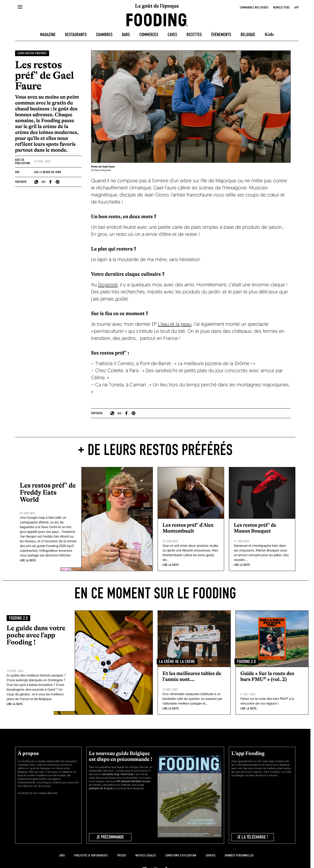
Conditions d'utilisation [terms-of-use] (181, 855)
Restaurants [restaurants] (76, 35)
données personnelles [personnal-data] (239, 855)
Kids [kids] (269, 35)
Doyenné (108, 285)
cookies (211, 855)
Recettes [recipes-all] (194, 35)
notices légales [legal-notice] (146, 855)
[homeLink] (157, 19)
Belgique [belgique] (248, 35)
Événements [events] (221, 35)
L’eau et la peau (175, 325)
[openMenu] (20, 7)
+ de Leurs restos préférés (155, 450)
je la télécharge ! (253, 837)
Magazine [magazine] (48, 35)
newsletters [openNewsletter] (281, 8)
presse (122, 855)
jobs (62, 855)
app (297, 8)
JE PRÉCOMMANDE (110, 837)
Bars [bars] (126, 35)
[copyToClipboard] (43, 182)
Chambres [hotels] (104, 35)
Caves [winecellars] (172, 35)
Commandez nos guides (254, 8)
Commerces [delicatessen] (149, 35)
